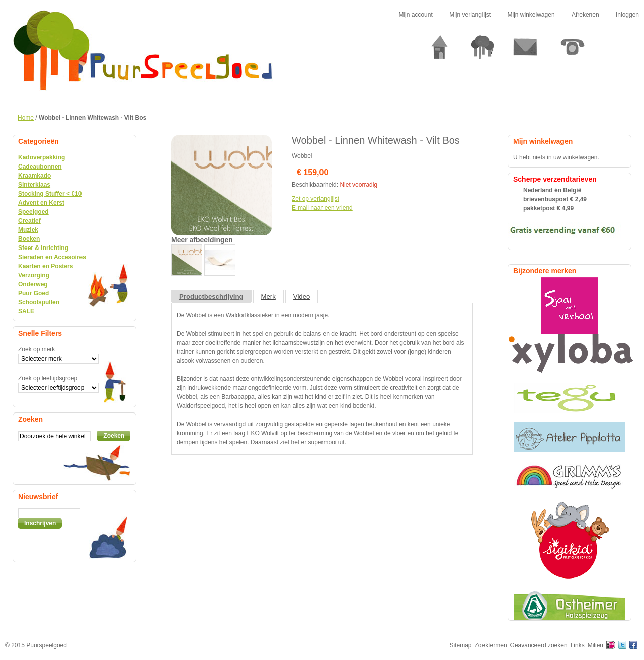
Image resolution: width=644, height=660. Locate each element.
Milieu (595, 645)
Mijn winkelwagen (531, 15)
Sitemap (461, 645)
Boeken (29, 239)
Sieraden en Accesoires (52, 257)
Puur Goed (33, 293)
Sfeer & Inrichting (43, 248)
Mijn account (415, 15)
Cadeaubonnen (40, 167)
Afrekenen (585, 15)
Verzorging (34, 275)
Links (578, 645)
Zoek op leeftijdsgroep (48, 378)
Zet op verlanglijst (315, 199)
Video (302, 297)
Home (26, 118)
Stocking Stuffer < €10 (50, 194)
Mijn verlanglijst (470, 15)
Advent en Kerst (41, 203)
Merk (268, 297)
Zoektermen (491, 645)
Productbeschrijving (211, 297)
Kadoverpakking (42, 157)
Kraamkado (34, 176)
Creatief (29, 221)
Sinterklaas (34, 185)
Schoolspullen (39, 302)
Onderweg (33, 284)
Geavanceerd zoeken (539, 645)
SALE (26, 311)
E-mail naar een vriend (322, 208)
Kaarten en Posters (46, 266)
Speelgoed (33, 212)
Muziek (28, 230)
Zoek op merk (36, 349)
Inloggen (627, 15)
